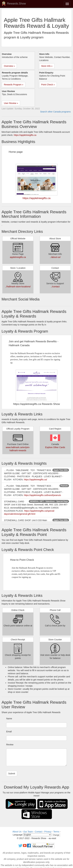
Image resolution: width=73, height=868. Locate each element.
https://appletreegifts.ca (25, 135)
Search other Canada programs (55, 112)
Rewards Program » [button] (14, 85)
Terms (56, 832)
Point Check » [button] (48, 85)
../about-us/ (55, 257)
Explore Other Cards (55, 447)
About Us (17, 832)
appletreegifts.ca (18, 257)
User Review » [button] (11, 103)
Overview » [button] (9, 66)
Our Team (28, 832)
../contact (55, 287)
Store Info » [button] (47, 66)
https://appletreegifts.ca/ (36, 480)
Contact (39, 832)
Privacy (48, 832)
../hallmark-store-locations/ (18, 287)
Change (56, 835)
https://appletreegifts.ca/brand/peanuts (42, 495)
